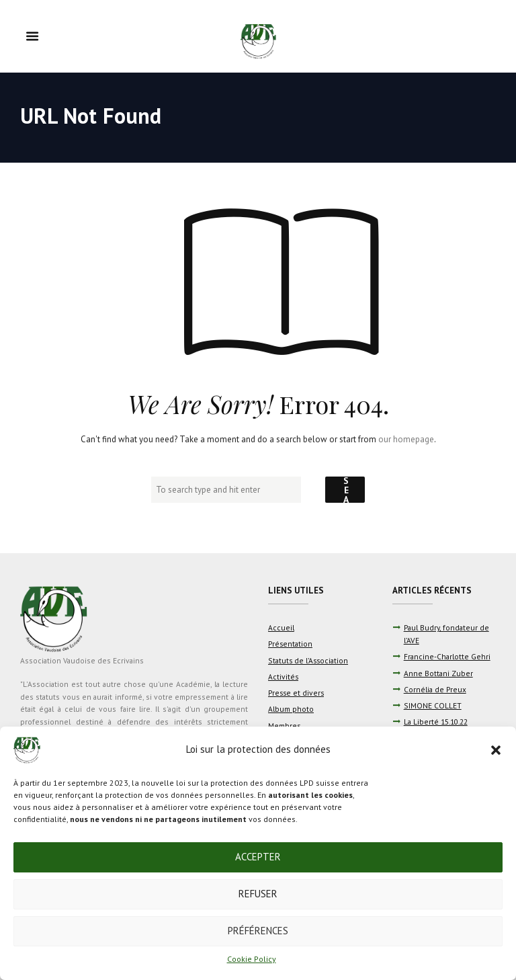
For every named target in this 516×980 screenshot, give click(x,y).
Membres (284, 726)
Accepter (258, 857)
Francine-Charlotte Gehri (447, 656)
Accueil (281, 627)
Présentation (290, 644)
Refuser (258, 894)
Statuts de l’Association (308, 660)
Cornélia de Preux (435, 689)
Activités (283, 677)
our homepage (406, 439)
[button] (496, 750)
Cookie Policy (252, 959)
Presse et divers (296, 693)
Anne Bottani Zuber (438, 673)
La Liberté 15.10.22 (436, 722)
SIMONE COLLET (433, 705)
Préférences (258, 931)
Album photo (291, 709)
